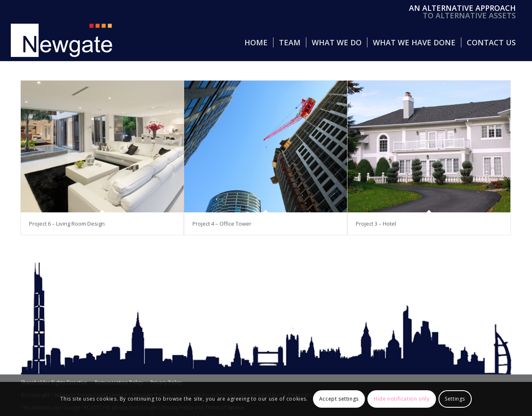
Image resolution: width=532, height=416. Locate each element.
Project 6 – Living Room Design (67, 224)
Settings (455, 399)
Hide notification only (401, 399)
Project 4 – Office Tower (222, 224)
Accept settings (339, 399)
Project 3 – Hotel (376, 224)
